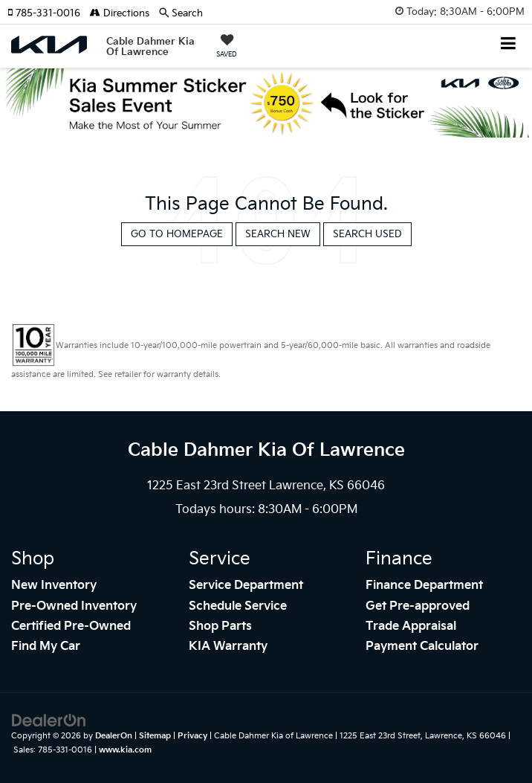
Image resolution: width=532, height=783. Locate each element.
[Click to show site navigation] (509, 45)
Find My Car (46, 647)
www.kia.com (125, 750)
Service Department (246, 586)
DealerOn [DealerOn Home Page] (114, 736)
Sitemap (155, 736)
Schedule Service (238, 606)
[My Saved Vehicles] (227, 48)
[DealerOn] (49, 721)
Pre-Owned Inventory (74, 606)
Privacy (192, 736)
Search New (278, 234)
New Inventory (54, 586)
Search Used (367, 234)
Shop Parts (220, 626)
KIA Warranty (228, 647)
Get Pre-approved (418, 606)
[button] (49, 13)
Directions (120, 13)
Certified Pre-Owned (71, 626)
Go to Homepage (177, 234)
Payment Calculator (422, 647)
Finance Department (424, 586)
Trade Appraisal (411, 626)
